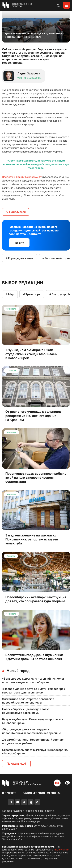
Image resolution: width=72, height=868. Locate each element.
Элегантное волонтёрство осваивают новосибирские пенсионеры (28, 701)
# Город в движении (20, 258)
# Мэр (10, 294)
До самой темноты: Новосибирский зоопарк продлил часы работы (33, 741)
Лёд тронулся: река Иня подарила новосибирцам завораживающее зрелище (31, 731)
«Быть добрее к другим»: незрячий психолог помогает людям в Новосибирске (33, 680)
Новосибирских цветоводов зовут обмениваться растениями (26, 711)
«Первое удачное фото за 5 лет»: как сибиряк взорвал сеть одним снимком (34, 691)
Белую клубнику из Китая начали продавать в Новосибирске (33, 721)
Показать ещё (16, 764)
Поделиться (16, 212)
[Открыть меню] (66, 5)
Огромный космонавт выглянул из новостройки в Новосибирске (35, 752)
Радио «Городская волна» (42, 793)
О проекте (9, 793)
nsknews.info (61, 850)
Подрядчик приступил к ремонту (22, 177)
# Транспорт (32, 294)
